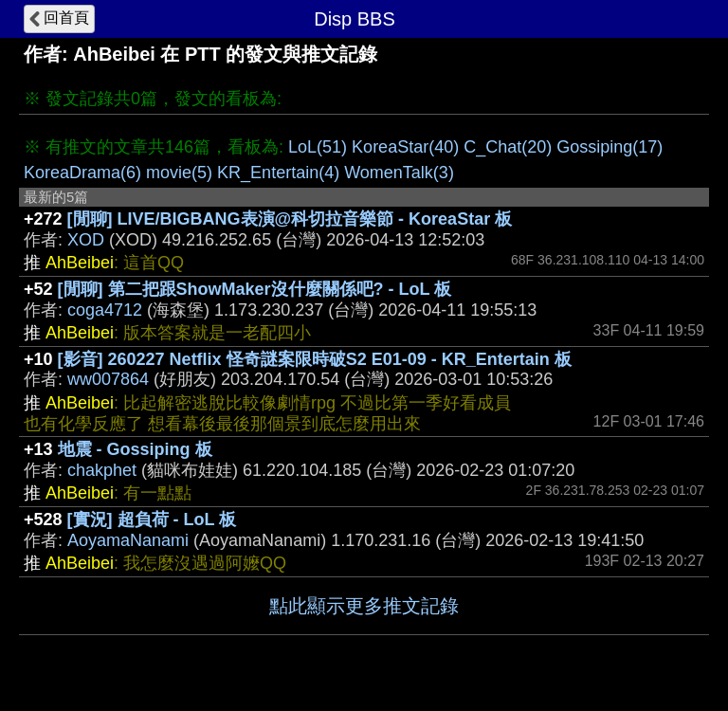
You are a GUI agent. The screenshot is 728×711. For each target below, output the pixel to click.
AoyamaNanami (128, 540)
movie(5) (179, 173)
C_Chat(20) (508, 147)
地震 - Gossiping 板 (135, 449)
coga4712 (105, 310)
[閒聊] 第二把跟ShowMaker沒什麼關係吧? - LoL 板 (255, 289)
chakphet (102, 470)
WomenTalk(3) (399, 173)
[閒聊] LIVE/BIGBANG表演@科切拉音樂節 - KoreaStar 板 (290, 219)
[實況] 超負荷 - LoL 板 (152, 520)
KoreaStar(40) (405, 147)
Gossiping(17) (610, 147)
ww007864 (108, 379)
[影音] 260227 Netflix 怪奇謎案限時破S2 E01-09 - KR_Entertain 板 (315, 359)
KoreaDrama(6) (82, 173)
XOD (86, 240)
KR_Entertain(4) (278, 173)
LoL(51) (318, 147)
